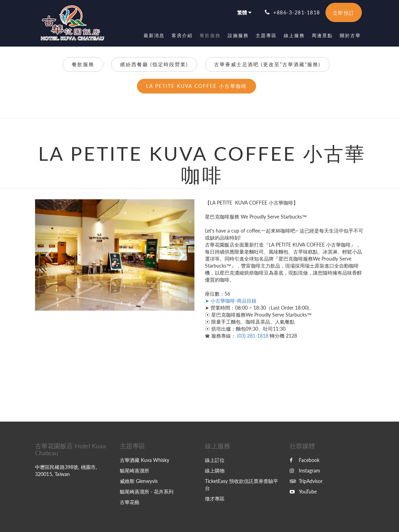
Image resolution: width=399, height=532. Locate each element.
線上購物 (215, 471)
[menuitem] (154, 35)
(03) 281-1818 (253, 336)
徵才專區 (215, 499)
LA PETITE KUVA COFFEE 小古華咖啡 (197, 86)
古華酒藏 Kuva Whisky (145, 460)
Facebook (305, 460)
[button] (47, 255)
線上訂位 (215, 460)
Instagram (305, 471)
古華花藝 (130, 502)
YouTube (303, 492)
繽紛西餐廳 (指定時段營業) (154, 64)
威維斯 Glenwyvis (139, 481)
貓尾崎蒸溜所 (135, 471)
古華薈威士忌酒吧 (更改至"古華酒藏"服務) (267, 64)
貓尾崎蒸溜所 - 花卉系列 (147, 492)
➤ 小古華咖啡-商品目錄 (231, 301)
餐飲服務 (83, 64)
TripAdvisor (306, 481)
